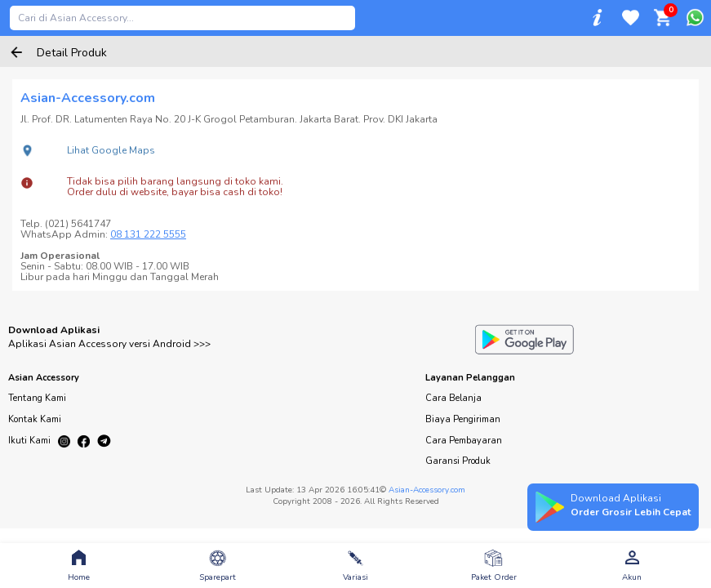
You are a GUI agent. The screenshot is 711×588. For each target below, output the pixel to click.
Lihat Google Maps (111, 150)
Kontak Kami (35, 419)
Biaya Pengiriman (463, 419)
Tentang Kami (37, 398)
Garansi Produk (458, 461)
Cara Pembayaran (464, 441)
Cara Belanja (453, 398)
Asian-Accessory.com (427, 490)
